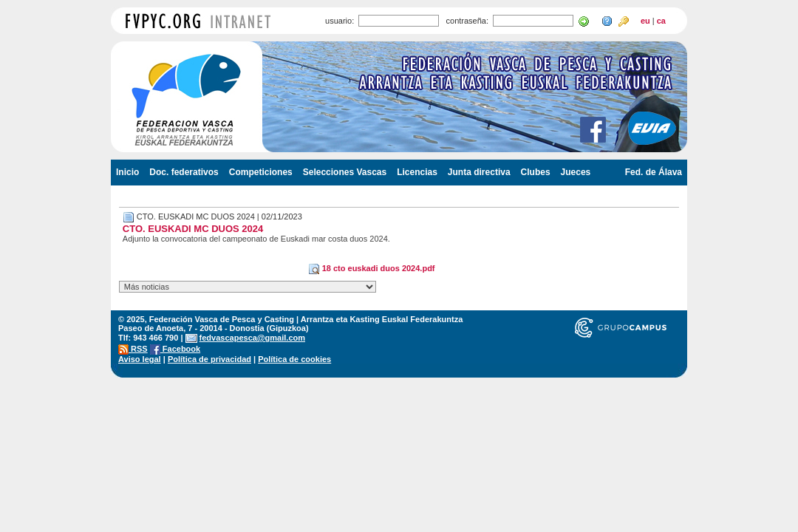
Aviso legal (140, 359)
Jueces (576, 172)
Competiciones (261, 172)
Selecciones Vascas (345, 172)
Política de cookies (294, 359)
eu (645, 21)
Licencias (417, 172)
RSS (133, 349)
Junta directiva (479, 172)
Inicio (127, 172)
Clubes (536, 172)
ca (661, 21)
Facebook (175, 349)
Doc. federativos (184, 172)
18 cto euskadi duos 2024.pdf (372, 268)
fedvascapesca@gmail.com (252, 338)
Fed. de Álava (654, 172)
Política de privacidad (209, 359)
